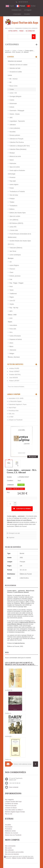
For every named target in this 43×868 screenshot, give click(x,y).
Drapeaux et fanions (16, 339)
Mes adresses (9, 850)
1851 (11, 118)
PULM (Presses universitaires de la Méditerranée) (19, 236)
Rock (11, 287)
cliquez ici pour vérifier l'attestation (23, 858)
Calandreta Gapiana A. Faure (18, 404)
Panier (21, 31)
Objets (10, 322)
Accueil (7, 51)
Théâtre (12, 202)
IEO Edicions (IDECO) (16, 223)
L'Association (17, 14)
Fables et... (8, 759)
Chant (11, 272)
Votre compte (13, 31)
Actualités (27, 14)
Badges (12, 354)
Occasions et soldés (16, 72)
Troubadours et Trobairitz (17, 192)
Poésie (11, 188)
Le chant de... (9, 690)
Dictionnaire (13, 104)
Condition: (10, 481)
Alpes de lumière (15, 167)
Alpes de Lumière (15, 216)
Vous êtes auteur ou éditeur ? (14, 810)
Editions (12, 209)
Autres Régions (14, 265)
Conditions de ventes (11, 804)
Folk (11, 279)
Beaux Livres (13, 86)
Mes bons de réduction (12, 854)
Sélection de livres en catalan (18, 65)
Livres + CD (13, 93)
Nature (11, 160)
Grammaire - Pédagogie (17, 111)
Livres (14, 51)
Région (12, 297)
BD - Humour (13, 79)
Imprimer (12, 538)
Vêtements (13, 350)
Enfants (12, 107)
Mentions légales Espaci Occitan (15, 812)
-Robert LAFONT (14, 381)
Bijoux (11, 346)
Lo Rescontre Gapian (15, 401)
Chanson (12, 269)
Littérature (12, 125)
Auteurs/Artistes (15, 364)
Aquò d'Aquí (12, 408)
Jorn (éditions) (14, 220)
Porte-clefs (13, 329)
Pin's (11, 332)
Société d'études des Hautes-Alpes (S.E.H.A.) (19, 243)
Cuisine (12, 100)
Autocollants (13, 325)
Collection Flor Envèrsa (16, 142)
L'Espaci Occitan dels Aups (13, 802)
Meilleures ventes (10, 831)
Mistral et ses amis (15, 156)
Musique (12, 153)
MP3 (11, 311)
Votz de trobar (14, 195)
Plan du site (9, 814)
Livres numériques (15, 255)
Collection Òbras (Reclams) (18, 149)
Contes (20, 51)
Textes (11, 290)
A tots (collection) (15, 128)
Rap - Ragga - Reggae (16, 283)
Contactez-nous (16, 10)
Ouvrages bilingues (15, 96)
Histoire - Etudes (14, 114)
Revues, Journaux (14, 357)
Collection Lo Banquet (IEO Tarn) (19, 146)
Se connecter (30, 31)
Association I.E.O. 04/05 (16, 398)
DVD (11, 318)
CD (10, 262)
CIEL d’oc (12, 414)
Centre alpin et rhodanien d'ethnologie (16, 172)
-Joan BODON (13, 378)
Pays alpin (13, 181)
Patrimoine (13, 163)
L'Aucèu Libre (14, 230)
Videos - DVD (12, 315)
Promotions (9, 829)
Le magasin (28, 10)
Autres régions (14, 184)
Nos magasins (9, 800)
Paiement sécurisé (11, 806)
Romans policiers (15, 135)
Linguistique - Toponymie (17, 121)
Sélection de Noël (15, 68)
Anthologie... (9, 736)
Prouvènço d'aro (14, 411)
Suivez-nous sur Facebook (13, 835)
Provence (12, 177)
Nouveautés (9, 827)
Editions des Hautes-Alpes (17, 213)
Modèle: (10, 477)
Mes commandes (10, 846)
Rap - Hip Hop (14, 308)
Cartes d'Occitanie (15, 336)
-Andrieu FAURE (14, 368)
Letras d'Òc (13, 227)
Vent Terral (13, 251)
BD (10, 82)
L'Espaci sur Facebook (16, 420)
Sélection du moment (15, 61)
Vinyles (12, 304)
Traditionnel (13, 294)
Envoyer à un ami (14, 533)
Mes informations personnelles (14, 852)
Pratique (12, 199)
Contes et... (9, 713)
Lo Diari (11, 417)
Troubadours (13, 206)
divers (11, 343)
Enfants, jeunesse (15, 276)
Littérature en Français (16, 139)
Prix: (8, 493)
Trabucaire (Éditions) (16, 248)
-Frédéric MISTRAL (15, 375)
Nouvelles (12, 132)
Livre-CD (12, 301)
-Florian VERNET (14, 371)
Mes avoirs (8, 848)
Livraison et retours (11, 808)
